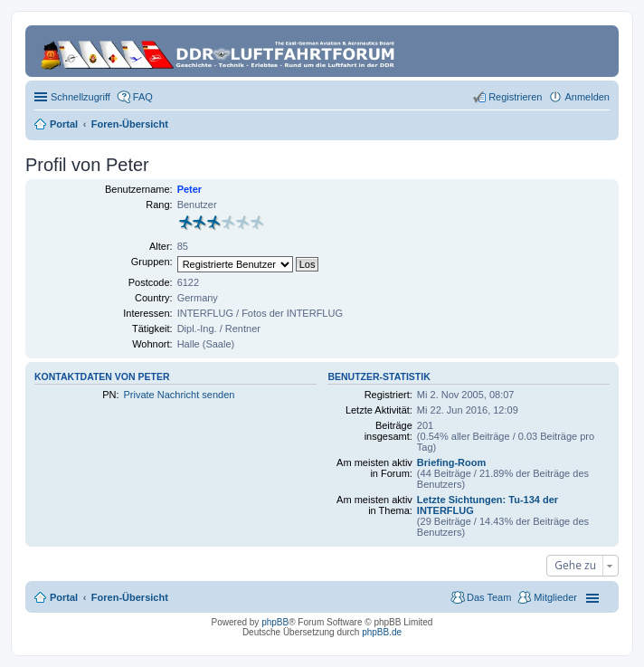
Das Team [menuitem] (489, 597)
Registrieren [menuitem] (515, 97)
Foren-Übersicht (130, 597)
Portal (64, 124)
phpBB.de (382, 632)
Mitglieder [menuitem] (555, 597)
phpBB (275, 622)
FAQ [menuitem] (143, 97)
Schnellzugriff (80, 97)
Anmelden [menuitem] (587, 97)
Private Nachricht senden (179, 395)
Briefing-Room (451, 462)
